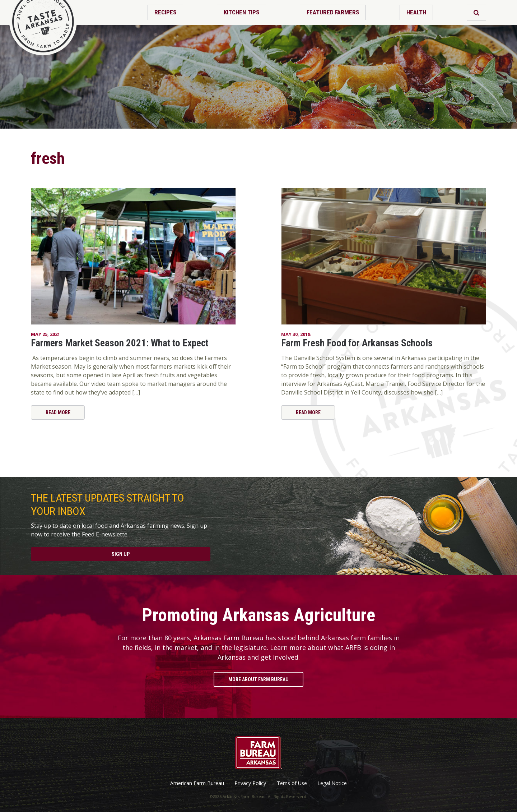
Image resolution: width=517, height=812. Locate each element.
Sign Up (121, 554)
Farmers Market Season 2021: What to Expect (120, 343)
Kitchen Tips (241, 12)
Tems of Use (292, 783)
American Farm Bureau (197, 783)
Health (416, 12)
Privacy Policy (250, 783)
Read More (58, 412)
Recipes (165, 12)
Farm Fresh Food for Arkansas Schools (357, 343)
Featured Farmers (333, 12)
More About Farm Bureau (258, 679)
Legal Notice (332, 783)
